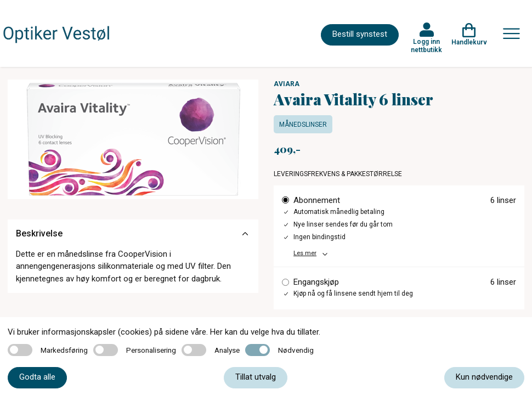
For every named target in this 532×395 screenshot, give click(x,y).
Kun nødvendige (484, 377)
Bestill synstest (360, 34)
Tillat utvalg (256, 377)
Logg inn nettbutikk (426, 46)
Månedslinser (303, 125)
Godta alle (37, 377)
